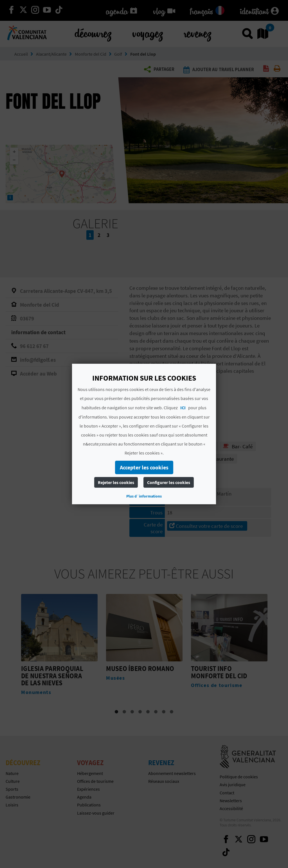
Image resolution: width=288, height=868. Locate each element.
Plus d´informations (144, 496)
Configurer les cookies (169, 482)
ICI (183, 408)
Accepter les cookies (144, 467)
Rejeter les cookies (116, 482)
